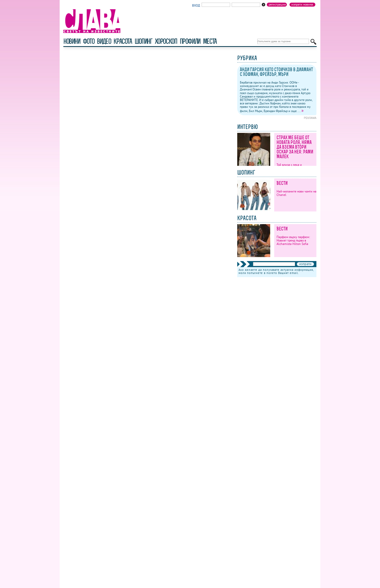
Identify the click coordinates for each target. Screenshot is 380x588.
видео (104, 41)
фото (89, 41)
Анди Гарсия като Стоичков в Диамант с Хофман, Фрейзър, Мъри (276, 72)
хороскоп (166, 41)
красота (123, 41)
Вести (282, 183)
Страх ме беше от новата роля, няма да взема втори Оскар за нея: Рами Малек (295, 147)
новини (72, 41)
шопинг (143, 41)
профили (190, 41)
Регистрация (277, 4)
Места (210, 41)
